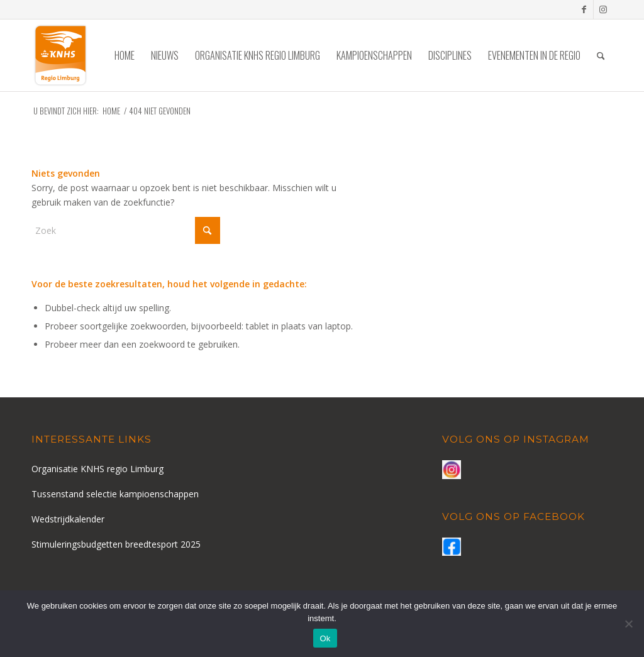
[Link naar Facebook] (584, 9)
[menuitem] (125, 55)
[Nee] (628, 624)
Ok (325, 638)
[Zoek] (601, 55)
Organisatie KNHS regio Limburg (97, 469)
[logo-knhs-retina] (60, 55)
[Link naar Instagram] (603, 9)
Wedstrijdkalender (68, 519)
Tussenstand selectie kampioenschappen (115, 494)
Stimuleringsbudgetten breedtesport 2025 (116, 544)
